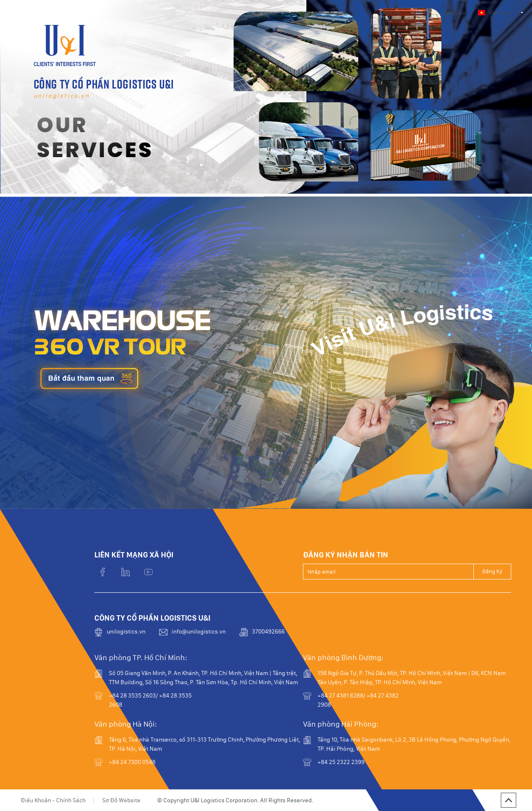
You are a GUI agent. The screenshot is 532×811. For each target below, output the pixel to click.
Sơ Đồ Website (121, 800)
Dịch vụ (390, 12)
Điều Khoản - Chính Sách (53, 800)
